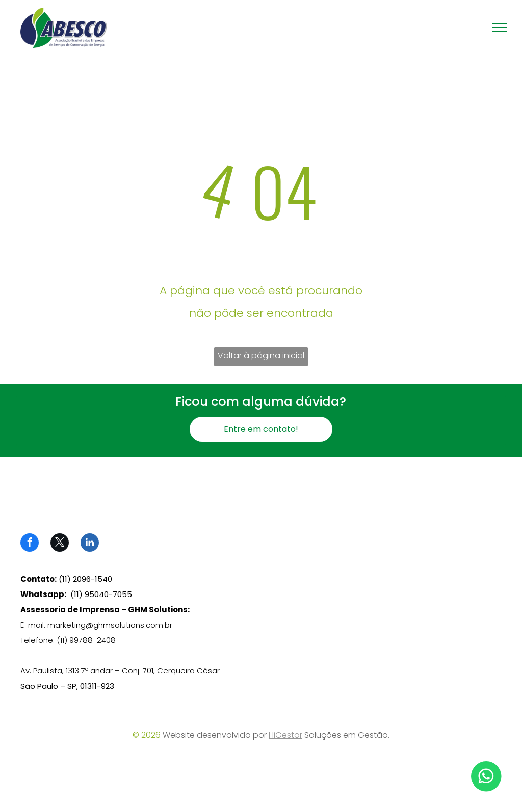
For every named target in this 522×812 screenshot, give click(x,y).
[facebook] (30, 544)
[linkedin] (90, 544)
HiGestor (285, 735)
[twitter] (60, 544)
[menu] (500, 28)
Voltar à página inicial (261, 355)
